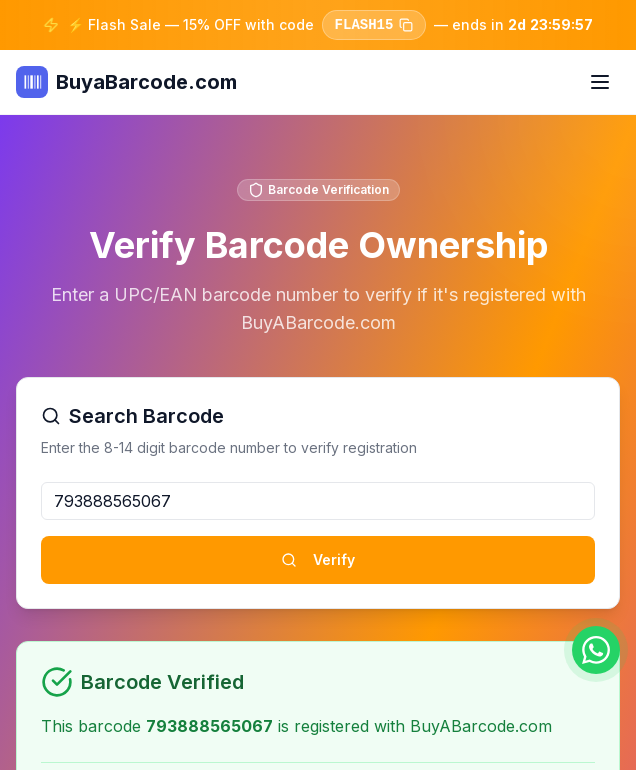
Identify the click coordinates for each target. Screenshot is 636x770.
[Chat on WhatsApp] (596, 650)
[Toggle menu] (600, 82)
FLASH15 (373, 25)
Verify (318, 559)
